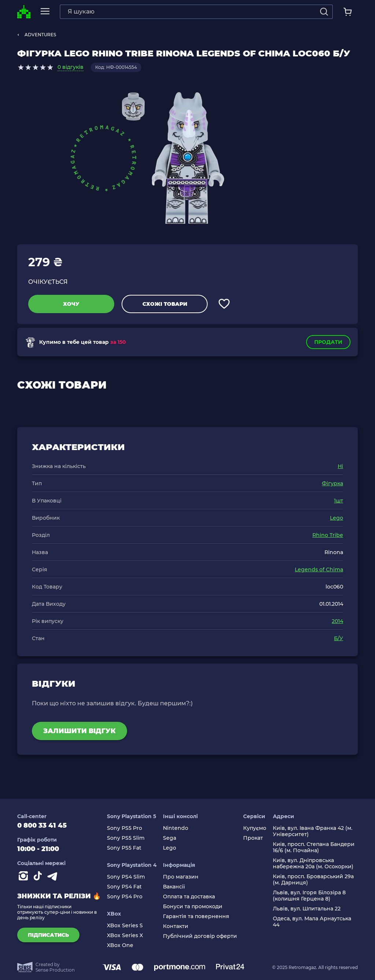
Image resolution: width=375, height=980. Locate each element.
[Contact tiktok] (39, 877)
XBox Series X (125, 936)
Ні (340, 466)
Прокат (253, 838)
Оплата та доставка (189, 897)
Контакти (176, 926)
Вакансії (174, 887)
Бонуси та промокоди (193, 907)
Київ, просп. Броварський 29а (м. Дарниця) (313, 880)
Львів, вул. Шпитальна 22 (307, 909)
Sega (170, 838)
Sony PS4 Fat (124, 887)
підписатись (48, 935)
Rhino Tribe (328, 535)
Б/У (339, 638)
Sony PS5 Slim (126, 838)
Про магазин (181, 877)
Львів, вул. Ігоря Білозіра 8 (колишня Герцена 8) (309, 896)
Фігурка (333, 483)
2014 (337, 621)
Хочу (71, 304)
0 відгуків (70, 67)
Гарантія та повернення (196, 916)
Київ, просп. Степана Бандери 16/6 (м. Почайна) (314, 847)
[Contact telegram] (54, 877)
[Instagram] (25, 877)
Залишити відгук (79, 731)
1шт (339, 501)
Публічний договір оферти (200, 936)
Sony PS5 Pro (125, 828)
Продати (328, 342)
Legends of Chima (319, 569)
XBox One (120, 945)
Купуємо (255, 828)
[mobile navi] (45, 12)
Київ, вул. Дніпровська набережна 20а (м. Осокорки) (313, 864)
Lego (337, 518)
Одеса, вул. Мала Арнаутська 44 (312, 922)
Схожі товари (165, 304)
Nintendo (176, 828)
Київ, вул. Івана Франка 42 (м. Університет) (313, 831)
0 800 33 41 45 (42, 825)
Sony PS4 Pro (125, 897)
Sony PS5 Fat (124, 848)
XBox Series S (125, 926)
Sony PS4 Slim (126, 877)
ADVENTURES (40, 35)
